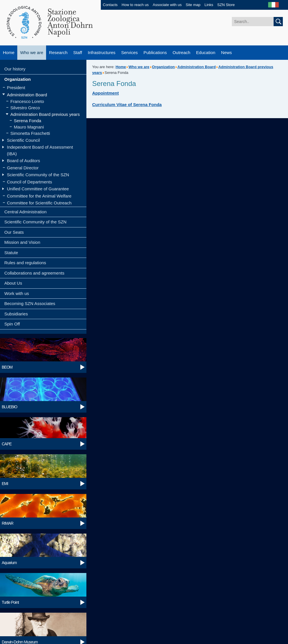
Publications (155, 52)
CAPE (7, 444)
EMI (5, 484)
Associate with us (167, 5)
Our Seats (14, 232)
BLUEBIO (10, 407)
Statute (11, 253)
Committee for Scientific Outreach (39, 203)
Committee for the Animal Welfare (39, 196)
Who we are (32, 52)
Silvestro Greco (25, 108)
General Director (23, 168)
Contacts (110, 5)
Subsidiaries (16, 314)
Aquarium (9, 563)
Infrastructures (102, 52)
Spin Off (12, 324)
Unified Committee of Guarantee (38, 189)
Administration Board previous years (45, 114)
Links (209, 5)
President (16, 88)
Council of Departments (30, 182)
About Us (13, 283)
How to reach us (135, 5)
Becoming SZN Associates (30, 303)
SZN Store (226, 5)
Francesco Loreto (27, 101)
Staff (78, 52)
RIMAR (7, 523)
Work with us (17, 293)
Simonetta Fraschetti (30, 133)
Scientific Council (23, 140)
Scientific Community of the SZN (38, 175)
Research (58, 52)
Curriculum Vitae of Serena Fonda (127, 105)
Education (206, 52)
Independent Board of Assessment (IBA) (40, 150)
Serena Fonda (28, 121)
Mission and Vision (22, 242)
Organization (18, 79)
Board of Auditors (23, 161)
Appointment (105, 93)
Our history (15, 69)
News (227, 52)
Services (130, 52)
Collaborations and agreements (34, 273)
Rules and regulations (25, 263)
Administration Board (27, 95)
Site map (193, 5)
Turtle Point (10, 602)
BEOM (7, 367)
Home (9, 52)
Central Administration (25, 212)
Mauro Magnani (29, 127)
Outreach (181, 52)
